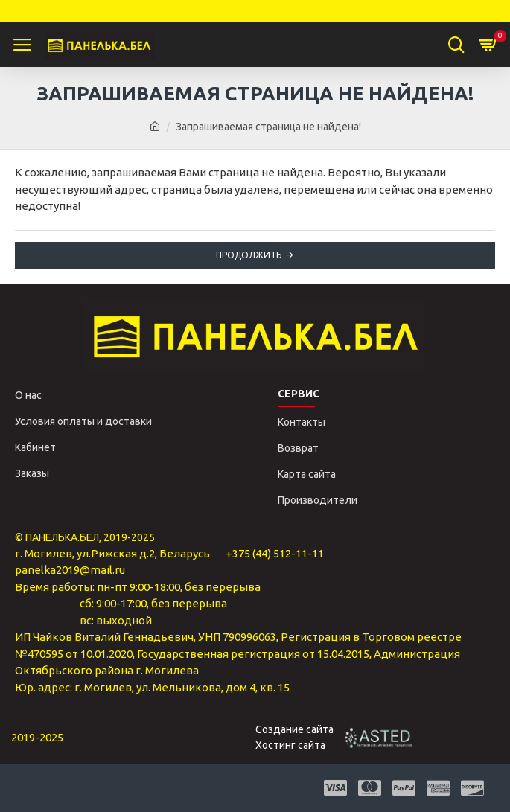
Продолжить (249, 255)
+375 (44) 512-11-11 (275, 553)
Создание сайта (294, 729)
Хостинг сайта (290, 745)
